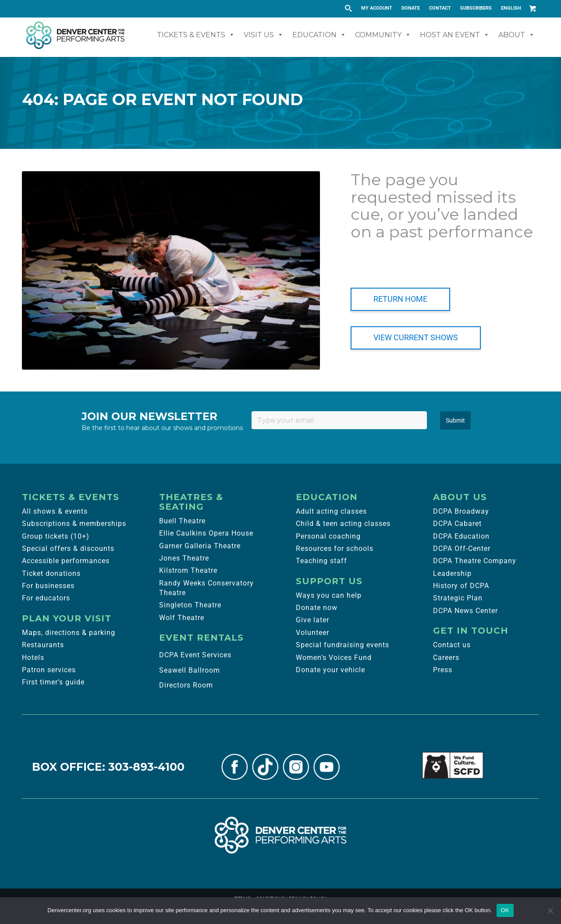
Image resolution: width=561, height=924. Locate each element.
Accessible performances (66, 561)
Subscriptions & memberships (74, 524)
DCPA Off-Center (462, 548)
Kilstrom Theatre (188, 570)
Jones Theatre (184, 558)
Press (443, 670)
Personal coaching (328, 536)
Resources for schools (335, 548)
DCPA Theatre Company (475, 561)
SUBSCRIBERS (476, 8)
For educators (46, 598)
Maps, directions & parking (69, 633)
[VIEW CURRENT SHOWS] (416, 338)
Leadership (452, 573)
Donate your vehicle (330, 670)
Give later (312, 620)
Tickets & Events (196, 35)
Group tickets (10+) (56, 536)
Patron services (49, 670)
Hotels (33, 658)
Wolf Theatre (182, 618)
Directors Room (186, 685)
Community (383, 35)
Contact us (452, 645)
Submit (455, 420)
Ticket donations (51, 573)
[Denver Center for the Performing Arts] (280, 835)
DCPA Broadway (461, 511)
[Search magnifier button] (348, 8)
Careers (446, 658)
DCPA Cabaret (457, 524)
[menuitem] (377, 8)
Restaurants (43, 645)
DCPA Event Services (195, 655)
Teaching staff (321, 561)
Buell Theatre (182, 521)
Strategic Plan (458, 598)
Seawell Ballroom (190, 670)
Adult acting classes (331, 511)
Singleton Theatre (190, 605)
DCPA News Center (465, 611)
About (517, 35)
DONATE (411, 8)
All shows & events (55, 511)
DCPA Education (461, 536)
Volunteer (312, 633)
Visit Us (264, 35)
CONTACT (440, 8)
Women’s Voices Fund (334, 658)
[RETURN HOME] (400, 299)
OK (505, 910)
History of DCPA (461, 586)
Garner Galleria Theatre (200, 546)
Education (319, 35)
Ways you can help (329, 595)
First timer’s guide (53, 682)
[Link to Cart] (533, 8)
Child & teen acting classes (343, 524)
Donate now (317, 608)
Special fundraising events (343, 645)
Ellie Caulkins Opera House (206, 533)
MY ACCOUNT (377, 8)
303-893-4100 (146, 767)
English (511, 8)
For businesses (48, 586)
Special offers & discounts (68, 548)
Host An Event (455, 35)
